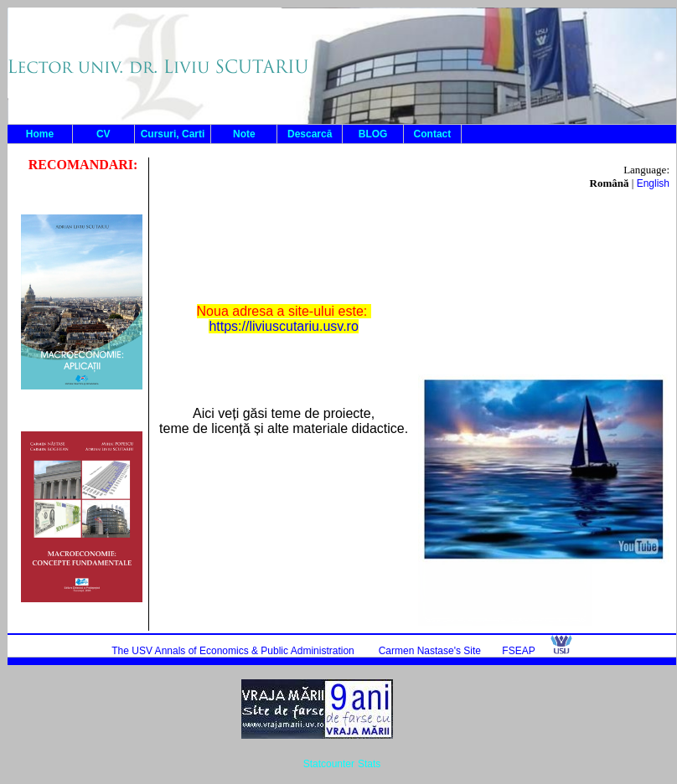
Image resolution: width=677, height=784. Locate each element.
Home (40, 134)
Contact (433, 134)
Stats (369, 764)
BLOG (373, 134)
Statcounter (329, 764)
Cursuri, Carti (173, 134)
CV (103, 134)
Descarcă (310, 134)
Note (244, 134)
